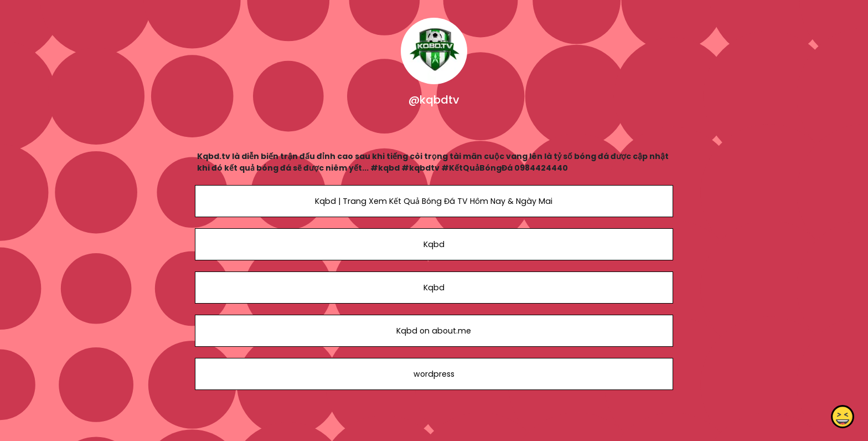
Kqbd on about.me (434, 331)
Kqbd (434, 244)
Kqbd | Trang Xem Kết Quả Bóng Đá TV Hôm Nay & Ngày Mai (434, 201)
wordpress (434, 374)
